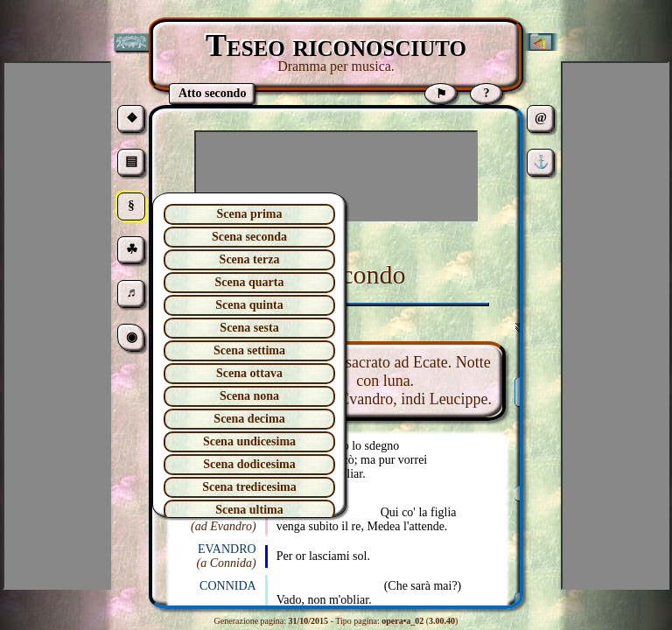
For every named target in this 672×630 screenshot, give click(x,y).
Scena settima (249, 350)
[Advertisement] (336, 176)
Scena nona (249, 396)
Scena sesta (249, 328)
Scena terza (250, 259)
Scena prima (249, 214)
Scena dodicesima (249, 464)
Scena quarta (250, 282)
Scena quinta (249, 305)
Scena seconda (249, 237)
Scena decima (249, 419)
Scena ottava (249, 373)
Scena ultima (249, 510)
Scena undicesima (249, 441)
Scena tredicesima (249, 487)
